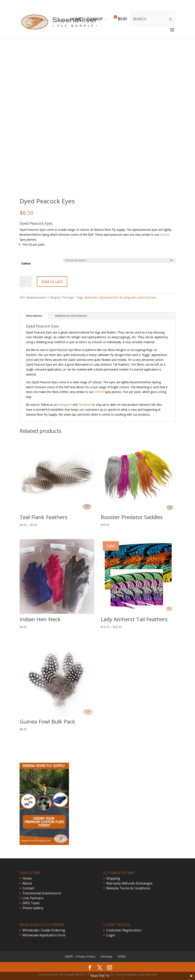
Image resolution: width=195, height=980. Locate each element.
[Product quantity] (26, 282)
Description (34, 316)
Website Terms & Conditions (128, 888)
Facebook (85, 405)
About (27, 883)
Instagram (65, 405)
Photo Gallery (33, 908)
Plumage (68, 297)
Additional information (71, 316)
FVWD (122, 956)
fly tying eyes (128, 297)
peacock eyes (147, 297)
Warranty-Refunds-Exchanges (129, 883)
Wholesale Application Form (44, 935)
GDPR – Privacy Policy (80, 956)
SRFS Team (31, 903)
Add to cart (52, 281)
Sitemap (106, 956)
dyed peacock (109, 297)
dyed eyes (91, 297)
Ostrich (165, 235)
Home (27, 878)
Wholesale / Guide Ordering (44, 930)
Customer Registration (124, 930)
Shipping (113, 878)
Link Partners (33, 898)
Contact (28, 888)
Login (111, 935)
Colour (26, 263)
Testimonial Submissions (42, 893)
